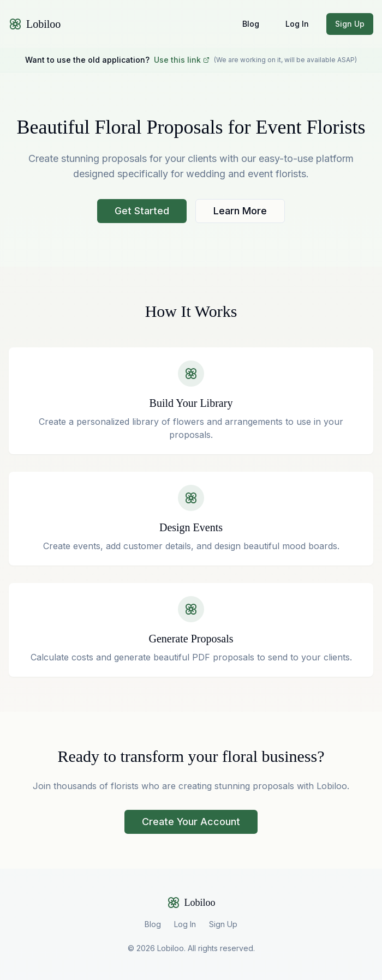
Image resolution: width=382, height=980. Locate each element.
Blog (251, 24)
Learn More (240, 211)
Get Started (142, 211)
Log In (297, 24)
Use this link (182, 60)
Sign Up (350, 24)
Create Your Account (191, 822)
